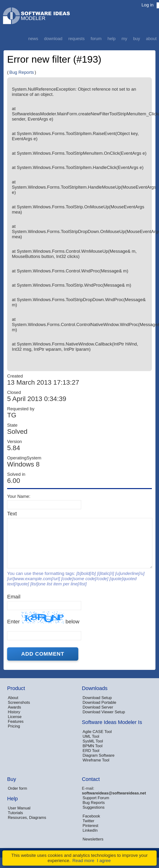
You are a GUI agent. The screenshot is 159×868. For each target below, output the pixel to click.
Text (12, 514)
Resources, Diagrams (27, 818)
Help (112, 39)
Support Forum (96, 798)
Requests (77, 39)
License (15, 717)
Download (53, 39)
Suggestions (94, 807)
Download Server (98, 707)
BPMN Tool (93, 746)
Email (14, 597)
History (14, 712)
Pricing (14, 726)
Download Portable (99, 702)
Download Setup (97, 698)
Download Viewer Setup (104, 712)
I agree (104, 861)
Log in (147, 5)
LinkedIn (90, 830)
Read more (83, 861)
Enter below (43, 618)
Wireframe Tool (96, 760)
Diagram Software (98, 755)
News (33, 39)
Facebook (91, 816)
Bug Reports (22, 72)
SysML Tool (93, 741)
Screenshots (19, 702)
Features (16, 721)
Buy (137, 39)
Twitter (88, 821)
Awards (14, 707)
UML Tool (91, 736)
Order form (17, 788)
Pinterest (90, 826)
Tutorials (15, 813)
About (151, 39)
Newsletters (93, 839)
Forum (96, 39)
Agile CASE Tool (97, 732)
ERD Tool (91, 751)
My (124, 39)
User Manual (19, 808)
